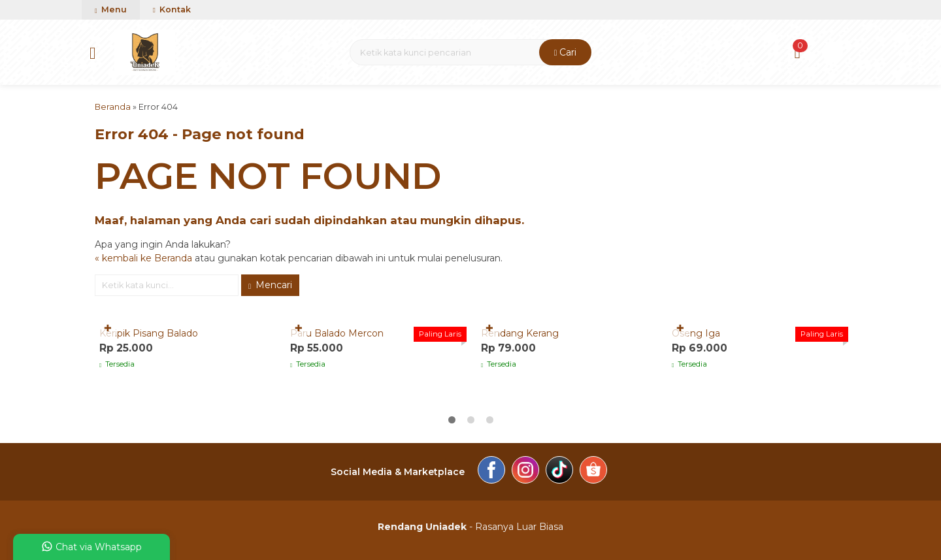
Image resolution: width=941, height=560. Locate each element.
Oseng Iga (696, 333)
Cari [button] (566, 52)
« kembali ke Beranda (143, 258)
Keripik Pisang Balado (149, 333)
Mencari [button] (270, 285)
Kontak (172, 9)
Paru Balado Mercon (337, 333)
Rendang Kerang (520, 333)
